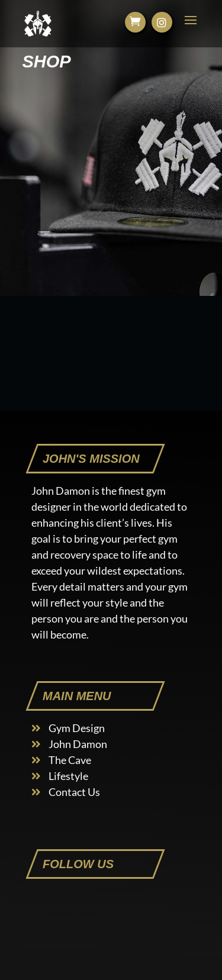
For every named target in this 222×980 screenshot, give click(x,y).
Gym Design (77, 728)
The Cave (70, 760)
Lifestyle (68, 776)
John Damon (78, 744)
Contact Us (74, 792)
